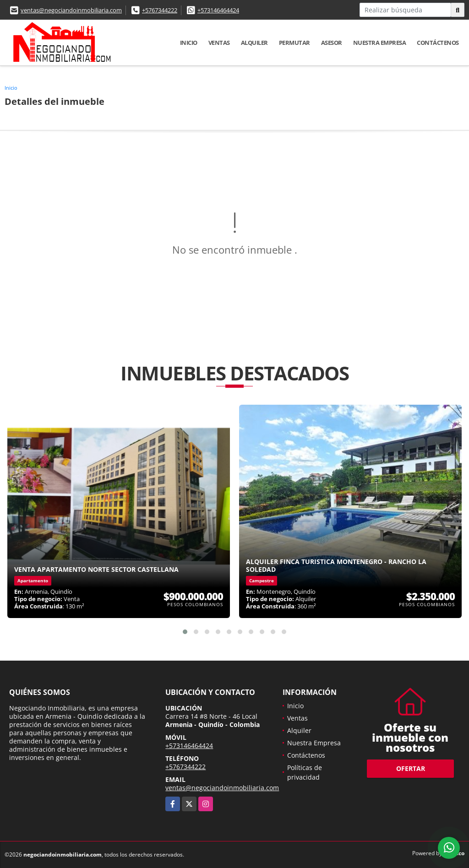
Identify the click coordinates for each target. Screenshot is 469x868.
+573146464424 (218, 10)
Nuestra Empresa (380, 43)
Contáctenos (438, 43)
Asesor (332, 43)
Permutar (294, 43)
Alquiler (254, 43)
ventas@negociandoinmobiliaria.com (71, 10)
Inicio (189, 43)
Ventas (219, 43)
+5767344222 (160, 10)
